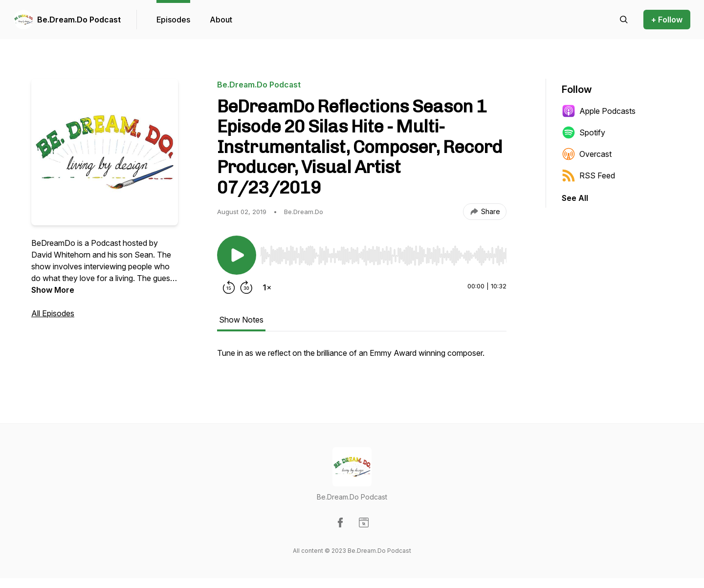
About (221, 20)
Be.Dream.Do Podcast (79, 20)
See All (575, 198)
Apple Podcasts (599, 111)
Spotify (583, 132)
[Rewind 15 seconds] (229, 287)
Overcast (587, 154)
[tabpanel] (362, 358)
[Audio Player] (383, 253)
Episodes (173, 20)
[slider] (383, 256)
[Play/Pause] (237, 255)
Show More (53, 290)
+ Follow (667, 20)
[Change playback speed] (267, 287)
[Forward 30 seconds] (246, 287)
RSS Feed (588, 175)
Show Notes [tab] (241, 320)
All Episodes (53, 313)
